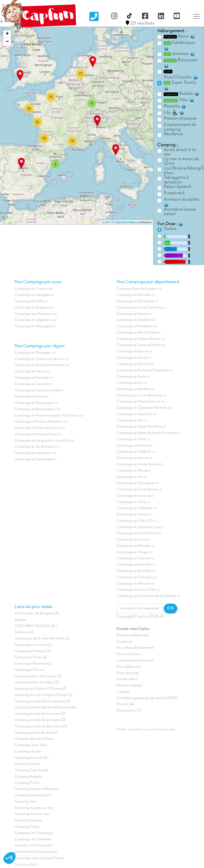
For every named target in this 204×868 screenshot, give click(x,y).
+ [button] (7, 34)
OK (171, 608)
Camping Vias (25, 802)
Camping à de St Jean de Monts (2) (42, 639)
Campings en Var (130, 421)
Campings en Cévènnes (33, 839)
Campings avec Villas (31, 745)
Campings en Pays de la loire (37, 428)
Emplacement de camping (180, 127)
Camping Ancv (26, 864)
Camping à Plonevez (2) (33, 664)
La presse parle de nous (135, 660)
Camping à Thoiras (30, 670)
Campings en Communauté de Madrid (146, 596)
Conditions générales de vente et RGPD (147, 698)
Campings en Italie (29, 301)
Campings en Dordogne (135, 301)
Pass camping (127, 673)
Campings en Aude (131, 376)
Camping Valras (27, 764)
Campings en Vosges (133, 552)
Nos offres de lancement (135, 648)
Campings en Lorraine (32, 384)
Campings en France (31, 289)
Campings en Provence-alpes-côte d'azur (46, 416)
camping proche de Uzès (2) (36, 733)
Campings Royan (28, 751)
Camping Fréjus (27, 827)
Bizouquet (180, 63)
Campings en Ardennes (135, 508)
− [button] (7, 42)
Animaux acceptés (181, 202)
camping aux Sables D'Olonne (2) (40, 689)
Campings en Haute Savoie (138, 464)
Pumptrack (174, 193)
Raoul (179, 36)
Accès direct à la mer (180, 152)
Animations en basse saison (36, 852)
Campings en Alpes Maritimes (140, 427)
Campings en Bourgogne (34, 403)
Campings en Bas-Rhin (134, 571)
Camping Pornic (27, 783)
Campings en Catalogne (33, 459)
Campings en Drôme (133, 446)
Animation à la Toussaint (33, 845)
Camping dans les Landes (137, 289)
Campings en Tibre (131, 502)
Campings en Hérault (133, 364)
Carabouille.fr (127, 679)
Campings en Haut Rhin (135, 565)
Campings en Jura (131, 540)
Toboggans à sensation (176, 180)
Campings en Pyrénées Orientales (143, 370)
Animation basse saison (180, 212)
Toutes (170, 229)
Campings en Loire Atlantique (139, 395)
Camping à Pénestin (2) (32, 651)
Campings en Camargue (34, 833)
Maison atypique (180, 118)
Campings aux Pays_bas (33, 314)
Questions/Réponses (133, 635)
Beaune (20, 620)
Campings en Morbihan (135, 326)
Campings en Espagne (32, 295)
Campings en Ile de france (35, 447)
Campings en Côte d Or (135, 521)
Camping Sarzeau (29, 820)
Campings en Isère (131, 439)
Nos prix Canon (129, 654)
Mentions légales (130, 686)
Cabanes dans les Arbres (34, 739)
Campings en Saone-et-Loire (139, 527)
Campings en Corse (30, 397)
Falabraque (179, 46)
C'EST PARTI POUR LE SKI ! (36, 626)
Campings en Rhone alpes (35, 409)
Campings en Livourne (134, 496)
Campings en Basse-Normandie (39, 365)
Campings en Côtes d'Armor (139, 339)
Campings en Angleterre (33, 320)
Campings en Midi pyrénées (36, 434)
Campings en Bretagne (32, 353)
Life (174, 113)
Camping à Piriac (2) (30, 657)
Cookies (123, 692)
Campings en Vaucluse (134, 414)
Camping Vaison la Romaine (37, 789)
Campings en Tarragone (135, 483)
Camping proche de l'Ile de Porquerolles (46, 707)
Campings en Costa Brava (137, 489)
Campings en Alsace (30, 371)
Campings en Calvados (135, 577)
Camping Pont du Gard (33, 795)
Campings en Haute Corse (137, 533)
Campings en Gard (131, 358)
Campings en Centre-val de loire (39, 359)
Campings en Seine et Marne (139, 345)
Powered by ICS (129, 711)
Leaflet (106, 222)
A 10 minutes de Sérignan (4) (37, 613)
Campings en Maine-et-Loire (139, 402)
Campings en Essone (133, 351)
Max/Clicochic (181, 75)
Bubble (182, 94)
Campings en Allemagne (33, 326)
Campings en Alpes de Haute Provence (147, 433)
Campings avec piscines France (39, 858)
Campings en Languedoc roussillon (42, 441)
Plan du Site (126, 704)
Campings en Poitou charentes (38, 422)
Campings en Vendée (133, 389)
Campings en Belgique (32, 308)
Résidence (173, 134)
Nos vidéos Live (128, 667)
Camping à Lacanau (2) (33, 645)
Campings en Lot (130, 383)
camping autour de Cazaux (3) (38, 676)
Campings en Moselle (133, 546)
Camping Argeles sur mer (34, 808)
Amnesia (179, 54)
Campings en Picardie (32, 378)
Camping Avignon (28, 777)
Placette (175, 106)
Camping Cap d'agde (31, 770)
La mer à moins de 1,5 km (181, 162)
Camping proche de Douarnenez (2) (42, 701)
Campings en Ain (130, 477)
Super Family (180, 86)
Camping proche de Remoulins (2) (41, 726)
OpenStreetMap (125, 222)
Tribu (179, 100)
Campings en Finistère (134, 320)
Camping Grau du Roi (31, 758)
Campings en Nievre (132, 514)
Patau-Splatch (178, 187)
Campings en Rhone (132, 471)
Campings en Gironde (134, 295)
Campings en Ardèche (134, 452)
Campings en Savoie (132, 458)
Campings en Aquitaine (33, 453)
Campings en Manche (133, 584)
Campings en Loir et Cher (136, 590)
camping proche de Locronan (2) (40, 714)
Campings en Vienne (132, 314)
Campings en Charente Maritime (142, 408)
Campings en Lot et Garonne (139, 308)
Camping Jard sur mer (32, 814)
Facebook (124, 642)
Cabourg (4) (24, 632)
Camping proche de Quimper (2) (40, 720)
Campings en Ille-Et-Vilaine (137, 333)
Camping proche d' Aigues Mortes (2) (43, 695)
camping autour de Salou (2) (37, 682)
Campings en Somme (133, 558)
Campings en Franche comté (37, 390)
